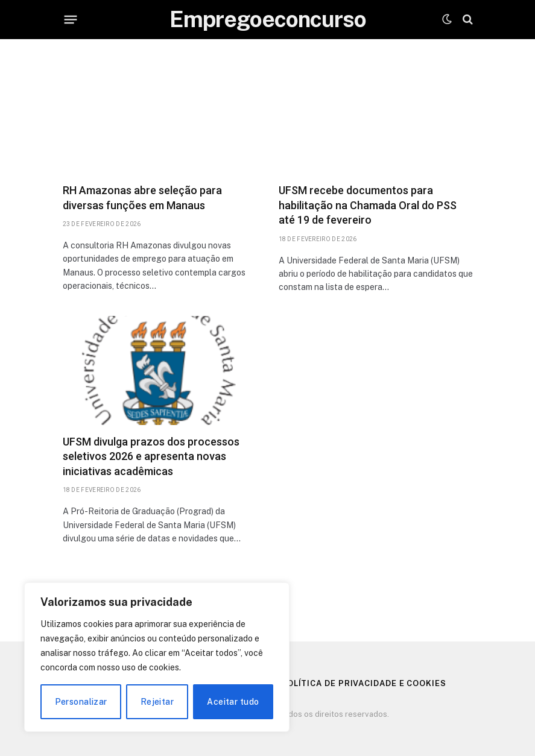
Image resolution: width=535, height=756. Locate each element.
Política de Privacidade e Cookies (364, 683)
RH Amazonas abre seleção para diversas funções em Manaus (142, 197)
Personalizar (81, 702)
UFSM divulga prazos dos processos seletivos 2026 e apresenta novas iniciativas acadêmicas (151, 456)
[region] (157, 657)
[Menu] (70, 19)
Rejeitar (157, 702)
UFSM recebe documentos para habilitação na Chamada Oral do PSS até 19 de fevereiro (368, 205)
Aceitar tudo (233, 702)
